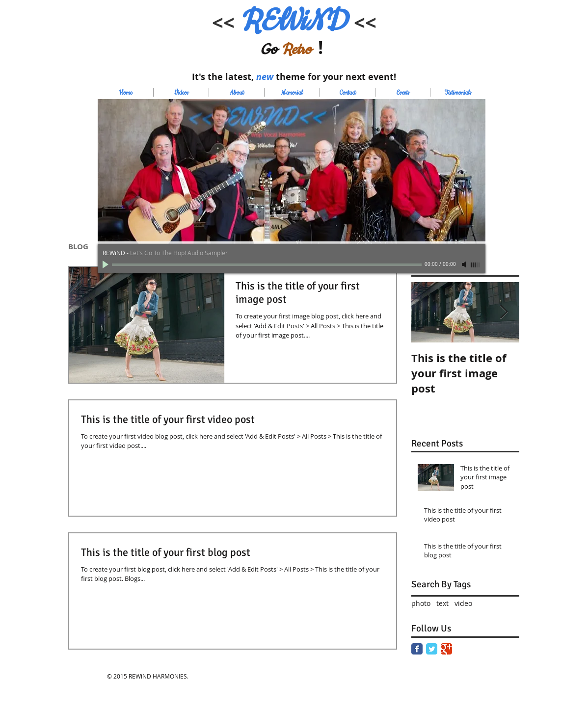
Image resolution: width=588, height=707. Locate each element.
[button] (292, 172)
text (442, 603)
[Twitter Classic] (432, 649)
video (463, 603)
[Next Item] (504, 312)
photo (421, 603)
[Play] (107, 264)
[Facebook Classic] (417, 649)
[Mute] (465, 264)
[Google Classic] (446, 649)
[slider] (476, 265)
